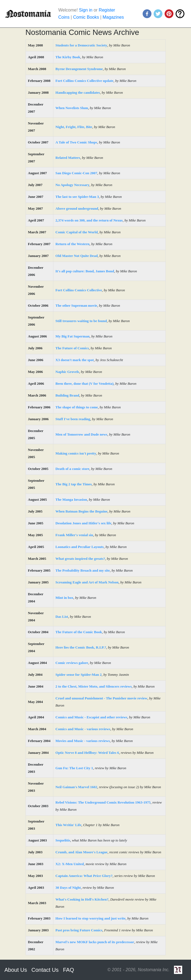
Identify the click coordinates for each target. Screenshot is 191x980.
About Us (16, 970)
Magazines (113, 17)
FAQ (68, 970)
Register (107, 10)
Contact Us (45, 970)
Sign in (86, 10)
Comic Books (86, 17)
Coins (64, 17)
